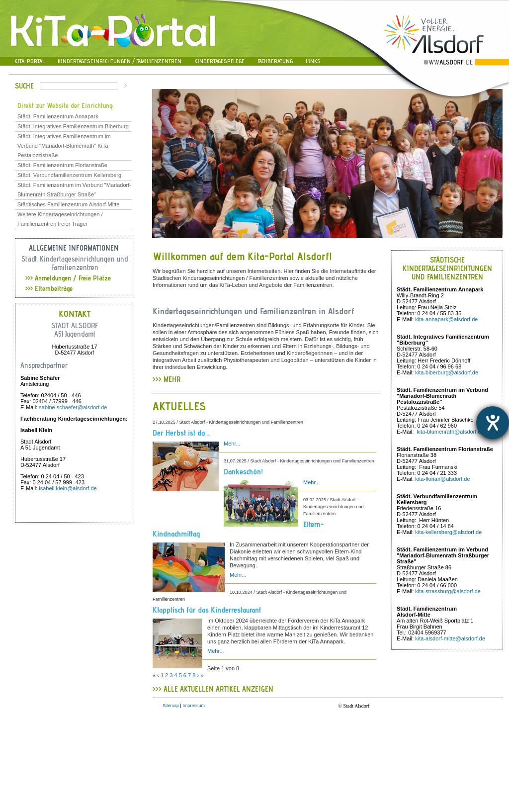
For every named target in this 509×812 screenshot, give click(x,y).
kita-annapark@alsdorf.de (446, 319)
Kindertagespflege (219, 61)
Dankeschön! (243, 472)
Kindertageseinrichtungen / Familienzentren (120, 61)
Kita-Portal (30, 61)
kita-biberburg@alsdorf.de (447, 372)
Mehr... (232, 444)
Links (313, 61)
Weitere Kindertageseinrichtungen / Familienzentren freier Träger (60, 219)
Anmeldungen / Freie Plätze (68, 278)
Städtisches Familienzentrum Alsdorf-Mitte (68, 204)
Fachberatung (275, 61)
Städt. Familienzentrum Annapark (58, 116)
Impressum (194, 706)
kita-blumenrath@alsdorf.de (450, 432)
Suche (24, 86)
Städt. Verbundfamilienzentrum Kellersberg (69, 175)
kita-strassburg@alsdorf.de (448, 591)
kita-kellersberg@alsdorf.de (448, 532)
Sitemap (171, 706)
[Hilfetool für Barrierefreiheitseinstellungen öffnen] (493, 423)
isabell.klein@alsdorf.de (68, 488)
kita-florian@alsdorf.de (442, 479)
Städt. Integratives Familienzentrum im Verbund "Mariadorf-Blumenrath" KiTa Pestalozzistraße (64, 146)
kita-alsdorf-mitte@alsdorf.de (450, 638)
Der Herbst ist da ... (181, 433)
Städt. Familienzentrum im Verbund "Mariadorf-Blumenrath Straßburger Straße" (74, 190)
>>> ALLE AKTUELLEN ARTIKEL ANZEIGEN (213, 689)
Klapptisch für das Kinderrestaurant (207, 610)
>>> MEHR (167, 383)
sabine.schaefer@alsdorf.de (73, 407)
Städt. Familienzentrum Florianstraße (62, 165)
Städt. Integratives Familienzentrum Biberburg (73, 126)
